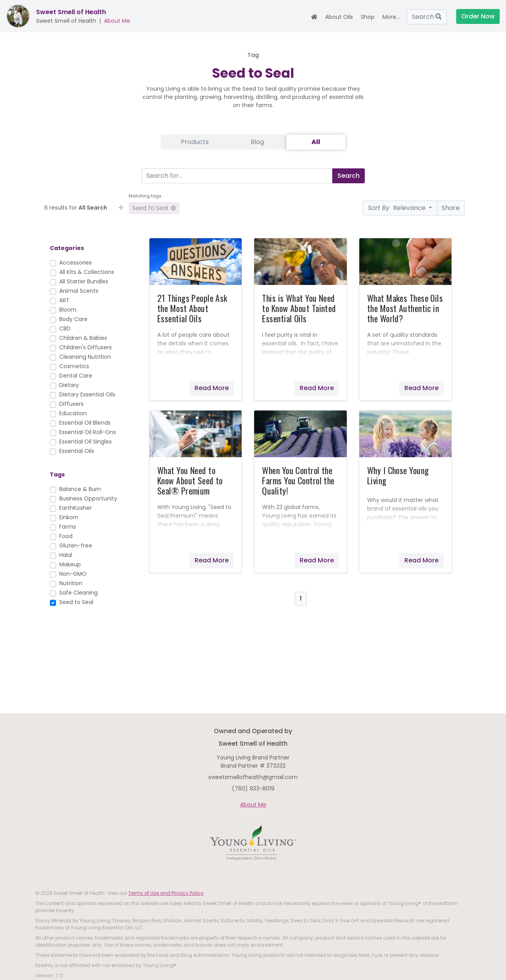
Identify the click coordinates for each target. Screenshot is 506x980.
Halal (66, 555)
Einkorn (69, 517)
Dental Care (76, 376)
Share (451, 208)
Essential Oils (77, 451)
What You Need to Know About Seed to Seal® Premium (190, 480)
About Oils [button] (339, 17)
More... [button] (391, 17)
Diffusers (71, 404)
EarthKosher (76, 508)
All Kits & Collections (87, 272)
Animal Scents (79, 291)
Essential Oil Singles (86, 442)
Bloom (68, 310)
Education (73, 413)
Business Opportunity (88, 498)
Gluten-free (76, 546)
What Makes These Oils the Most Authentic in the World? (405, 308)
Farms (68, 527)
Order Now (478, 16)
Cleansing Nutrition (85, 357)
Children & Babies (83, 338)
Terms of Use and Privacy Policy (166, 893)
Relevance (398, 208)
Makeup (70, 564)
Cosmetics (74, 366)
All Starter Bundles (84, 281)
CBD (65, 328)
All (316, 142)
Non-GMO (73, 574)
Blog (257, 142)
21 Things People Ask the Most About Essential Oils (192, 308)
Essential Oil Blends (85, 423)
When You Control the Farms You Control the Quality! (298, 480)
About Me (117, 21)
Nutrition (71, 583)
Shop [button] (368, 17)
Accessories (76, 263)
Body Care (73, 319)
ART (64, 300)
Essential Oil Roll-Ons (88, 432)
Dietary (69, 385)
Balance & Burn (80, 489)
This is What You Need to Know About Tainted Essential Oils (299, 308)
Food (66, 536)
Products (195, 142)
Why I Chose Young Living (398, 475)
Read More (212, 388)
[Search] (235, 176)
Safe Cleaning (78, 593)
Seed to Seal (154, 208)
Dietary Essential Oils (87, 394)
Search (427, 17)
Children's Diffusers (86, 347)
